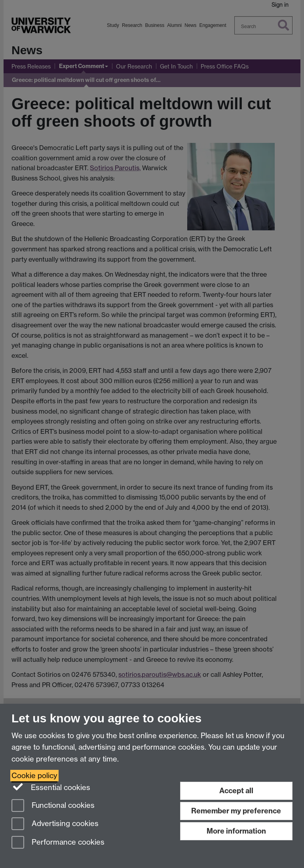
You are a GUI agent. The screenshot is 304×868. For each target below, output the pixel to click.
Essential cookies (51, 787)
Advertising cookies (55, 824)
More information (236, 831)
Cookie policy (34, 776)
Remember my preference (236, 811)
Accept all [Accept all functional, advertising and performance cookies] (236, 791)
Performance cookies (58, 843)
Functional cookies (53, 806)
